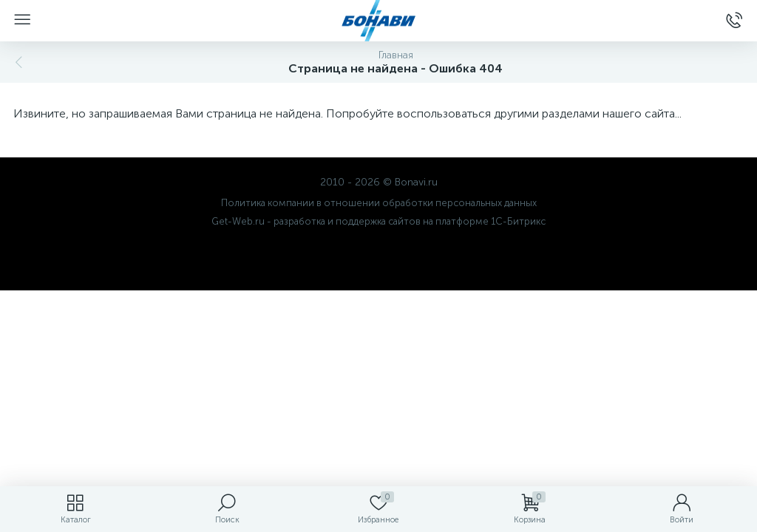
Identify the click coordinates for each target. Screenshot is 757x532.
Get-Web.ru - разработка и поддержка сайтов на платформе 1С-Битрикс (378, 221)
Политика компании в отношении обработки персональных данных (379, 203)
